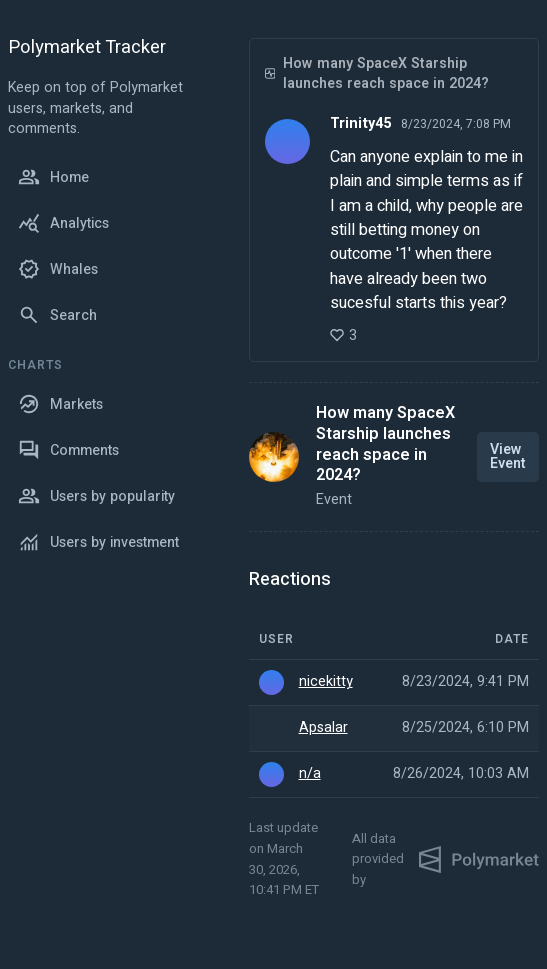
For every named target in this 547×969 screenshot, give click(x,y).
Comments (68, 450)
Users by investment (98, 542)
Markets (60, 404)
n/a (310, 774)
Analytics (63, 223)
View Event (508, 456)
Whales (58, 269)
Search (57, 315)
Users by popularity (96, 496)
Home (53, 177)
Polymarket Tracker (87, 48)
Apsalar (323, 728)
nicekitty (326, 682)
